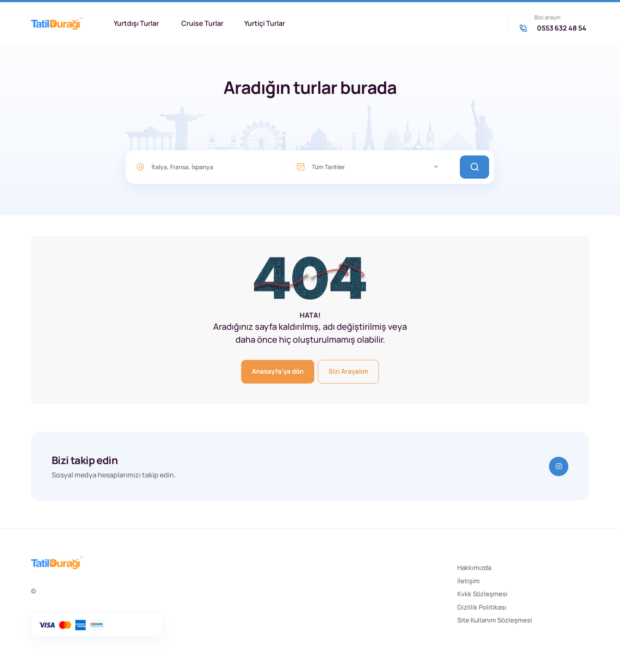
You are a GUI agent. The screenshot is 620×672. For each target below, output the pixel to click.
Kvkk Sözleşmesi (482, 594)
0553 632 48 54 (562, 28)
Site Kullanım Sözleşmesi (495, 620)
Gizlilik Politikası (482, 607)
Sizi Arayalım (348, 371)
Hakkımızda (474, 568)
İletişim (468, 581)
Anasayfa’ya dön (278, 371)
